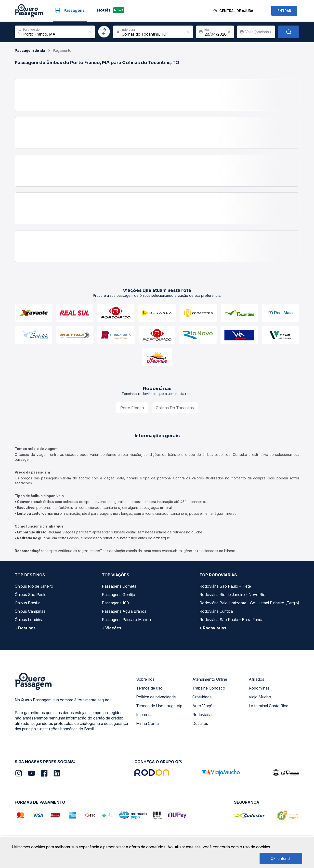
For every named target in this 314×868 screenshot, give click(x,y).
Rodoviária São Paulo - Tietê (225, 586)
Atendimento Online (210, 679)
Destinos (200, 723)
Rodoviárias (203, 715)
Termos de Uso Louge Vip (159, 706)
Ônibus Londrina (29, 620)
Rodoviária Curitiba (216, 611)
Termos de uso (149, 688)
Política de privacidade (156, 697)
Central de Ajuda (236, 11)
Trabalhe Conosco (209, 688)
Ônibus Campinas (30, 611)
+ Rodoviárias (213, 628)
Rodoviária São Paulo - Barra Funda (231, 620)
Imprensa (144, 715)
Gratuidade (202, 697)
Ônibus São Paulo (31, 595)
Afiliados (256, 679)
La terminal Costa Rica (268, 706)
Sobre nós (145, 679)
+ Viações (111, 628)
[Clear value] (229, 32)
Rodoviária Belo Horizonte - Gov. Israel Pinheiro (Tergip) (249, 603)
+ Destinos (25, 628)
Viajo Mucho (260, 697)
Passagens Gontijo (118, 595)
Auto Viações (204, 706)
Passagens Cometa (119, 586)
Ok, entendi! (281, 858)
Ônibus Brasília (28, 603)
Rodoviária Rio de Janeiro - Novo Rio (232, 595)
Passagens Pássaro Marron (126, 620)
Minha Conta (147, 723)
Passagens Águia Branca (124, 611)
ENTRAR (284, 11)
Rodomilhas (259, 688)
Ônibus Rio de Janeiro (34, 586)
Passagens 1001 (116, 603)
